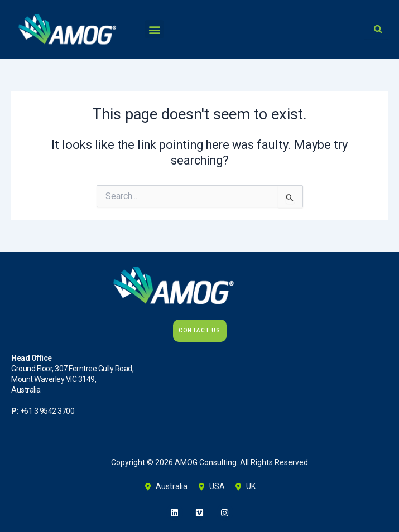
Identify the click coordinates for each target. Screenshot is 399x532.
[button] (154, 29)
